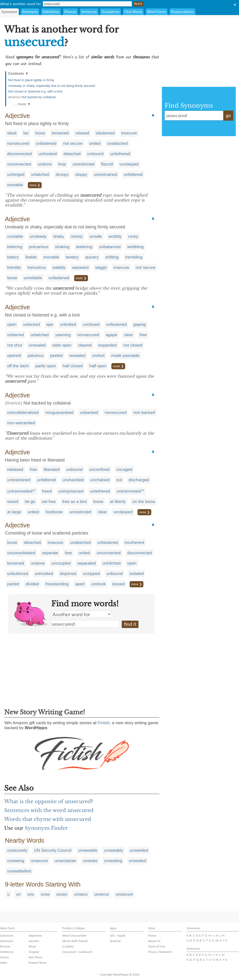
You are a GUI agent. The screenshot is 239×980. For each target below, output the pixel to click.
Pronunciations (182, 12)
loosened (60, 133)
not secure (73, 143)
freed (47, 491)
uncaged (124, 470)
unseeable (88, 850)
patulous (35, 356)
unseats (90, 861)
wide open (62, 345)
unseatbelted (19, 871)
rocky (133, 236)
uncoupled (61, 563)
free (143, 335)
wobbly (115, 236)
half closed (73, 366)
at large (14, 512)
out (119, 480)
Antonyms (30, 12)
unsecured (85, 624)
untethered (120, 154)
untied (95, 143)
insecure (129, 133)
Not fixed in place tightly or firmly (31, 80)
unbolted (68, 324)
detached (72, 154)
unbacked (89, 413)
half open (98, 366)
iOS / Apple (118, 935)
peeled (56, 356)
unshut (98, 356)
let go (30, 502)
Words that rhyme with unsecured (48, 819)
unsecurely (17, 850)
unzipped (91, 574)
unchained (100, 480)
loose (40, 133)
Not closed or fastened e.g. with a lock (35, 91)
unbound (95, 154)
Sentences (89, 12)
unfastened (46, 143)
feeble (31, 257)
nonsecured (18, 143)
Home (152, 935)
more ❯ (35, 185)
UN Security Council (53, 850)
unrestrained (106, 175)
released (15, 470)
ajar (50, 324)
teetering (84, 247)
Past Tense (35, 957)
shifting (112, 257)
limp (62, 164)
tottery (13, 257)
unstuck (98, 584)
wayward (80, 268)
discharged (139, 480)
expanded (108, 345)
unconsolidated (21, 553)
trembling (134, 257)
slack (12, 133)
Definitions (51, 12)
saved (13, 502)
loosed (119, 584)
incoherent (134, 543)
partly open (46, 366)
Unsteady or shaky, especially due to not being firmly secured (51, 86)
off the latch (18, 366)
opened (14, 356)
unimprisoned (71, 491)
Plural (32, 946)
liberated (52, 470)
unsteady (38, 236)
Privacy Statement (160, 952)
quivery (92, 257)
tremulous (37, 268)
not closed (133, 345)
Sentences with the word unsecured (49, 810)
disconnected (19, 154)
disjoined (68, 574)
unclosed (91, 324)
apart (80, 584)
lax (26, 133)
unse (45, 894)
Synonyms (9, 12)
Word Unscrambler (74, 935)
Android (115, 941)
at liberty (118, 502)
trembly (14, 268)
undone (45, 164)
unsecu (81, 894)
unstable (15, 236)
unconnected (19, 164)
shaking (62, 247)
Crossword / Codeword (77, 952)
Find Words (133, 12)
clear (128, 335)
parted (13, 584)
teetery (72, 257)
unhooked (48, 154)
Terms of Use (156, 946)
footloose (54, 512)
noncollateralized (23, 413)
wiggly (101, 268)
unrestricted (83, 164)
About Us (154, 941)
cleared (85, 345)
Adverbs (34, 941)
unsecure (39, 861)
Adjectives (35, 935)
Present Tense (37, 963)
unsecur (102, 894)
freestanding (57, 584)
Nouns (4, 957)
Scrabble (68, 946)
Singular (34, 952)
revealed (77, 356)
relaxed (82, 133)
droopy (62, 175)
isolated (137, 574)
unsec (62, 894)
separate (50, 553)
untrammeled (129, 491)
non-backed (144, 413)
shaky (59, 236)
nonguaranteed (59, 413)
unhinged (16, 175)
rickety (77, 236)
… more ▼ (22, 104)
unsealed (37, 345)
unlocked (32, 324)
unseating (113, 861)
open (12, 324)
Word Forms (157, 12)
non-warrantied (21, 423)
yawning (63, 335)
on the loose (144, 502)
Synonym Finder (46, 828)
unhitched (112, 563)
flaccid (107, 164)
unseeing (16, 861)
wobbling (135, 247)
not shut (15, 345)
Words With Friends (75, 941)
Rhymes (70, 12)
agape (111, 335)
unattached (118, 143)
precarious (39, 247)
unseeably (114, 850)
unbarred (16, 335)
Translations (111, 12)
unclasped (129, 164)
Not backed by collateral (39, 97)
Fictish (104, 723)
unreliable (33, 278)
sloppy (81, 175)
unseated (137, 861)
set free (49, 502)
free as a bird (75, 502)
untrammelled (20, 491)
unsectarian (65, 861)
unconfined (99, 470)
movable (15, 185)
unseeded (139, 850)
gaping (140, 324)
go (228, 116)
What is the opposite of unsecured (48, 801)
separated (86, 563)
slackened (105, 133)
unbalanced (110, 247)
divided (32, 584)
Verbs (4, 963)
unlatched (40, 175)
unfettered (133, 175)
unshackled (73, 480)
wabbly (59, 268)
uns (31, 894)
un (18, 894)
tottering (15, 247)
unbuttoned (18, 574)
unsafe (96, 236)
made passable (125, 356)
